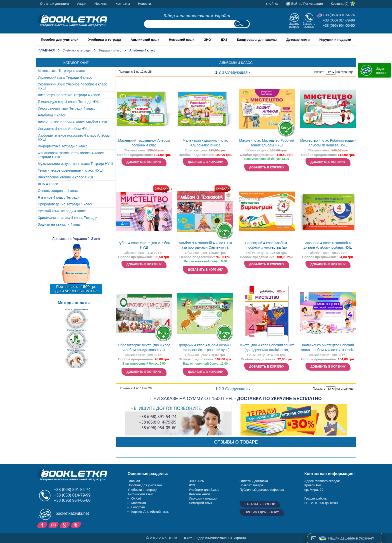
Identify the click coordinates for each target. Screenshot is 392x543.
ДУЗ (192, 485)
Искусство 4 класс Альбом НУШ (64, 129)
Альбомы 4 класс (52, 115)
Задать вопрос (294, 25)
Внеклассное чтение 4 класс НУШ (65, 177)
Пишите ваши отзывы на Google (65, 525)
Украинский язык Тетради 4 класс (65, 77)
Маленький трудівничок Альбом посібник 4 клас (144, 143)
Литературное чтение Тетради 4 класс (69, 95)
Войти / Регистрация (307, 4)
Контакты (123, 4)
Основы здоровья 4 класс (59, 191)
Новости (144, 4)
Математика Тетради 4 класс (61, 71)
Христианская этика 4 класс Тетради (67, 218)
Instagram (54, 525)
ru (276, 4)
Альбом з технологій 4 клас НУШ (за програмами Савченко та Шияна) (205, 246)
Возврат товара (251, 485)
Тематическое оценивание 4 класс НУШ (70, 170)
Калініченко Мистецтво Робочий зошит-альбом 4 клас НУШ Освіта (328, 347)
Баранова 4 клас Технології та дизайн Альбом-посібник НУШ (328, 245)
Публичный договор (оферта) (262, 490)
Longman (138, 507)
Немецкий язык (200, 503)
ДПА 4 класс (48, 184)
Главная (47, 50)
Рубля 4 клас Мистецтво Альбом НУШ (144, 245)
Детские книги (199, 494)
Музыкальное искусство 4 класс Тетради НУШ (75, 164)
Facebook (43, 525)
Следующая (238, 72)
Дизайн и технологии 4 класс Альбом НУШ (72, 122)
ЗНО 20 (194, 481)
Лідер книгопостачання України (197, 16)
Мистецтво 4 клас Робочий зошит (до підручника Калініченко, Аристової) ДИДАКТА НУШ (267, 348)
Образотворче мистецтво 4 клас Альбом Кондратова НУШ (144, 347)
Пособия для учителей (145, 485)
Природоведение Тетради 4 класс (65, 204)
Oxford (136, 498)
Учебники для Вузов (204, 490)
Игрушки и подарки (203, 498)
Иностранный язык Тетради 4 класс (67, 108)
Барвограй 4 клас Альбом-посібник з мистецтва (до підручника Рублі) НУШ (267, 246)
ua (269, 4)
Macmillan (139, 503)
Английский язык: (140, 494)
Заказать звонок (309, 25)
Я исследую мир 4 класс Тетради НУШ (69, 102)
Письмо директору (262, 512)
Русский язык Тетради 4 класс (62, 211)
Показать (319, 72)
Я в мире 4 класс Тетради (59, 197)
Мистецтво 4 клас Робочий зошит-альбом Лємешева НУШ (328, 143)
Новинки (101, 4)
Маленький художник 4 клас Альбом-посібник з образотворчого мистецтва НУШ (205, 143)
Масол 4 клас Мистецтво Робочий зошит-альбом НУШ (267, 143)
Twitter (77, 525)
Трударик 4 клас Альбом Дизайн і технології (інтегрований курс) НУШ (205, 348)
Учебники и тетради (77, 50)
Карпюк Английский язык (150, 512)
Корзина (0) (340, 4)
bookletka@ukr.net (72, 513)
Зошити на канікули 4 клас (59, 224)
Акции (82, 4)
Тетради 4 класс (110, 50)
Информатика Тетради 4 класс (63, 146)
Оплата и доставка (55, 4)
